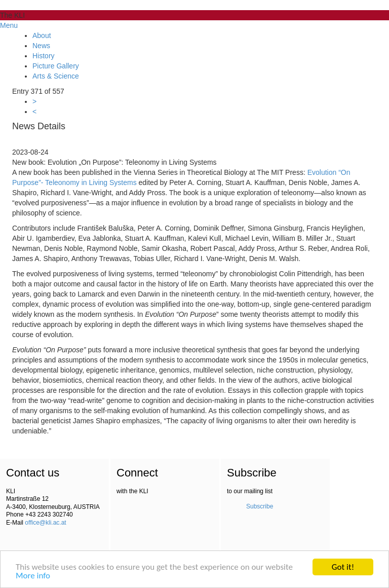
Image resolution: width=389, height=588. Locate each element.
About (42, 35)
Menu (9, 25)
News (41, 46)
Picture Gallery (56, 66)
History (44, 56)
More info (33, 576)
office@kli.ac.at (45, 523)
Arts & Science (56, 76)
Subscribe (260, 506)
